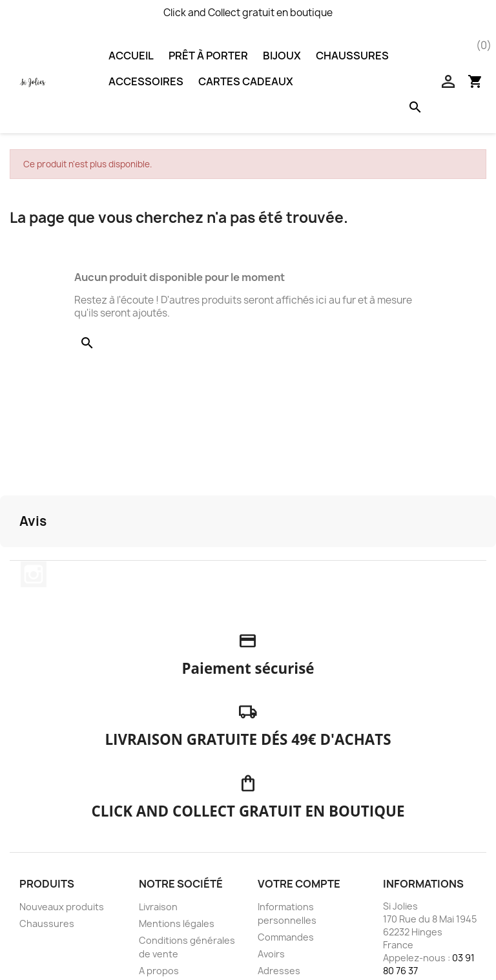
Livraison (158, 907)
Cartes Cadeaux (246, 81)
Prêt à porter (208, 56)
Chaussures (352, 56)
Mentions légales (177, 923)
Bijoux (282, 56)
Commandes (286, 937)
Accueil (131, 56)
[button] (10, 560)
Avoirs (271, 954)
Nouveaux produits (62, 907)
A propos (159, 971)
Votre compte (299, 884)
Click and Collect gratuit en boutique (248, 13)
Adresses (279, 971)
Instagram (34, 574)
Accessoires (146, 81)
